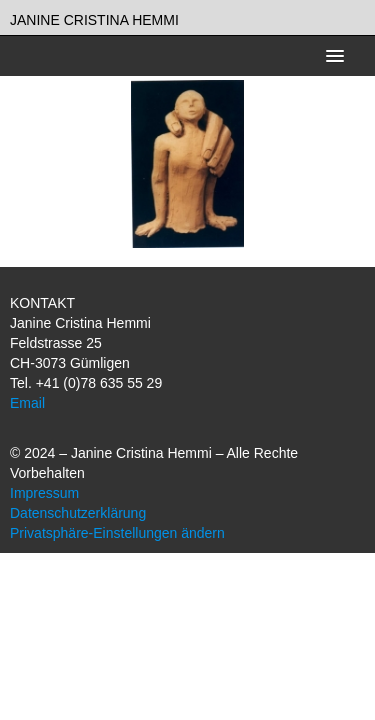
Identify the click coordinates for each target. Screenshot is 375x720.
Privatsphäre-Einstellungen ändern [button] (117, 533)
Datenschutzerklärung (78, 513)
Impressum (44, 493)
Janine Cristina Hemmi (94, 20)
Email (27, 403)
